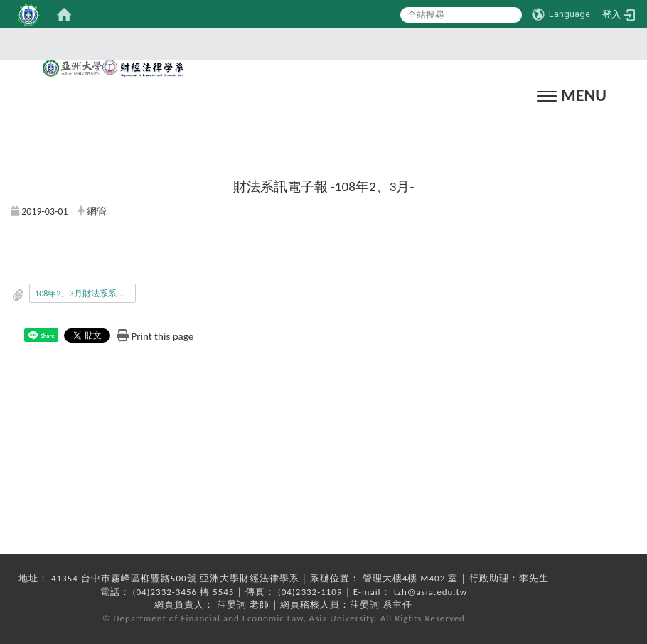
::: (319, 44)
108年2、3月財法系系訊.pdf (85, 294)
